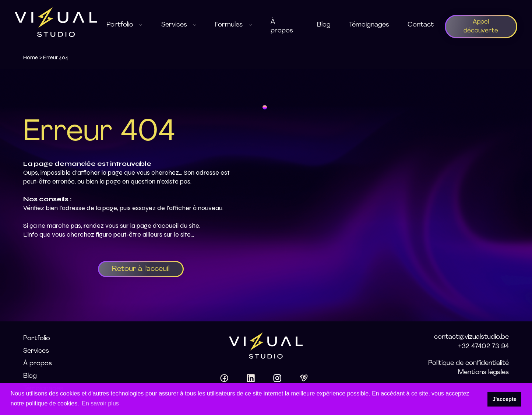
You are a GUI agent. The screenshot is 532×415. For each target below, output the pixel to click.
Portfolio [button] (125, 25)
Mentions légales (483, 372)
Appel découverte (481, 26)
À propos (282, 26)
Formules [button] (234, 25)
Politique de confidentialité (468, 363)
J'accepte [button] (505, 399)
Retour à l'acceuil (141, 269)
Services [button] (179, 25)
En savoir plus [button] (100, 403)
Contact (421, 25)
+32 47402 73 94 (483, 347)
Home (31, 57)
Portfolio (37, 339)
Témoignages (369, 25)
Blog (324, 25)
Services (36, 351)
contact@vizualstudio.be (471, 337)
